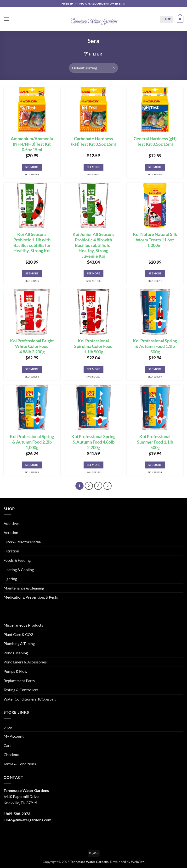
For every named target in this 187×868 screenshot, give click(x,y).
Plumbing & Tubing (19, 643)
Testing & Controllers (21, 690)
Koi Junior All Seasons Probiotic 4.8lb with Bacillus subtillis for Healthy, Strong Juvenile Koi (93, 245)
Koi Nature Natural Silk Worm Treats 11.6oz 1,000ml (155, 240)
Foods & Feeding (17, 560)
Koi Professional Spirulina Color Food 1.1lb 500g (93, 346)
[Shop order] (93, 68)
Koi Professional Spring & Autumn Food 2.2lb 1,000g (32, 442)
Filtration (11, 551)
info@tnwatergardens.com (28, 820)
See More (32, 167)
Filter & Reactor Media (22, 542)
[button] (6, 19)
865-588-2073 (18, 814)
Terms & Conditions (20, 764)
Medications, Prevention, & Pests (31, 597)
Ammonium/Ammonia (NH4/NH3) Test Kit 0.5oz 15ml (32, 144)
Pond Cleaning (16, 653)
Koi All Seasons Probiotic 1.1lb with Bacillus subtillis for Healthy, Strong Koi (32, 243)
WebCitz (137, 862)
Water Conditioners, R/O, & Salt (30, 699)
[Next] (108, 486)
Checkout (12, 754)
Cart (7, 745)
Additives (11, 523)
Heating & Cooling (19, 570)
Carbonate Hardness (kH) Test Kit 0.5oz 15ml (93, 141)
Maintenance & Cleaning (24, 588)
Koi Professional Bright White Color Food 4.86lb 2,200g (32, 346)
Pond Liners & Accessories (25, 662)
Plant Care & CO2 (18, 634)
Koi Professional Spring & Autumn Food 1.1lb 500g (155, 346)
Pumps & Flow (15, 671)
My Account (14, 736)
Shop (167, 19)
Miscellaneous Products (23, 625)
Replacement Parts (19, 681)
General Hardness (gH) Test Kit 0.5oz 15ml (155, 141)
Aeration (11, 532)
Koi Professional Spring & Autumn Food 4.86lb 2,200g (93, 442)
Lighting (10, 579)
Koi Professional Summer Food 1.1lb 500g (155, 442)
